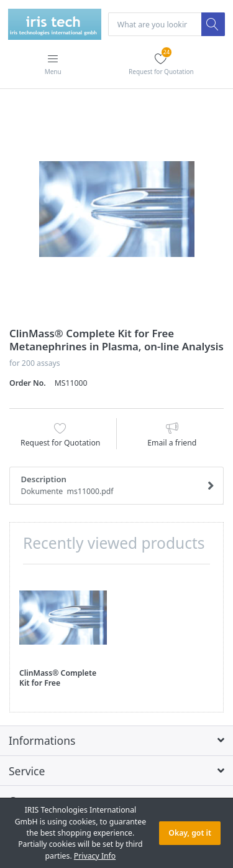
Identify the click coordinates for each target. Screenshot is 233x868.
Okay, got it (190, 833)
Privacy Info (95, 856)
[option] (116, 209)
